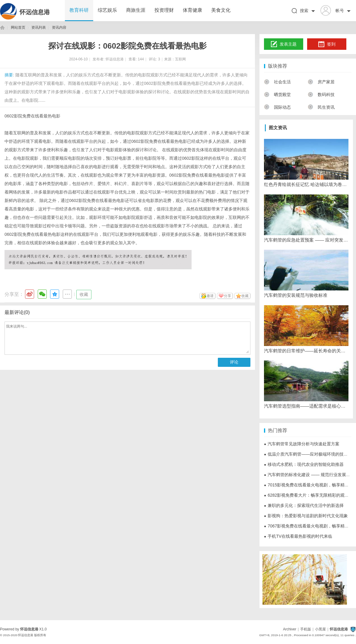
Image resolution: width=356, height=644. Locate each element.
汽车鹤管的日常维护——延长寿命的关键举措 (306, 351)
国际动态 (277, 107)
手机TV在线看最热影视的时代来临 (298, 536)
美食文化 (221, 10)
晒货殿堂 (277, 95)
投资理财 (164, 10)
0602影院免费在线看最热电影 (32, 116)
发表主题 (284, 44)
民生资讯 (321, 107)
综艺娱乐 (107, 10)
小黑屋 (320, 629)
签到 (327, 44)
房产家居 (321, 82)
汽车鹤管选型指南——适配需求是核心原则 (306, 406)
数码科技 (321, 95)
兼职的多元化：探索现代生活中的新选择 (304, 505)
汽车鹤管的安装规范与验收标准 (296, 295)
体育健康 (192, 10)
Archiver (290, 629)
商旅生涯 (136, 10)
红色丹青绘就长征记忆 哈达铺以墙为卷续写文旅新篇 (306, 184)
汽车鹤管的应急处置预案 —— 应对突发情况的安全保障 (306, 240)
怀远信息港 (35, 12)
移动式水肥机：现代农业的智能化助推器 (304, 464)
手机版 (306, 629)
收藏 (84, 294)
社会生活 (277, 82)
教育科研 (79, 10)
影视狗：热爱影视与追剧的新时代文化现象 (306, 516)
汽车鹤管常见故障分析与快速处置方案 (302, 444)
